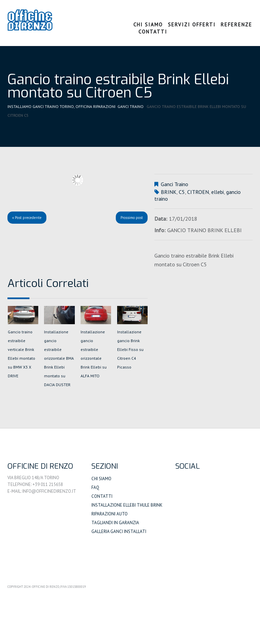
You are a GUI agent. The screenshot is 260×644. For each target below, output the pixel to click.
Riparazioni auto (110, 514)
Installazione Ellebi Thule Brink (127, 505)
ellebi (218, 192)
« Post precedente (27, 218)
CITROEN (198, 192)
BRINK (169, 192)
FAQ (95, 487)
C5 (182, 192)
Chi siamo (101, 479)
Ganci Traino (131, 106)
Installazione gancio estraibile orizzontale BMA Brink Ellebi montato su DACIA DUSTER (59, 358)
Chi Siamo (148, 25)
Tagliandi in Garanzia (115, 523)
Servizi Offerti (192, 25)
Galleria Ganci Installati (119, 531)
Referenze (236, 25)
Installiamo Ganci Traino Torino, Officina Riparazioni (62, 106)
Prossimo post (132, 218)
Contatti (153, 32)
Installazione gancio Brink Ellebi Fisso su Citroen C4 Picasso (130, 349)
